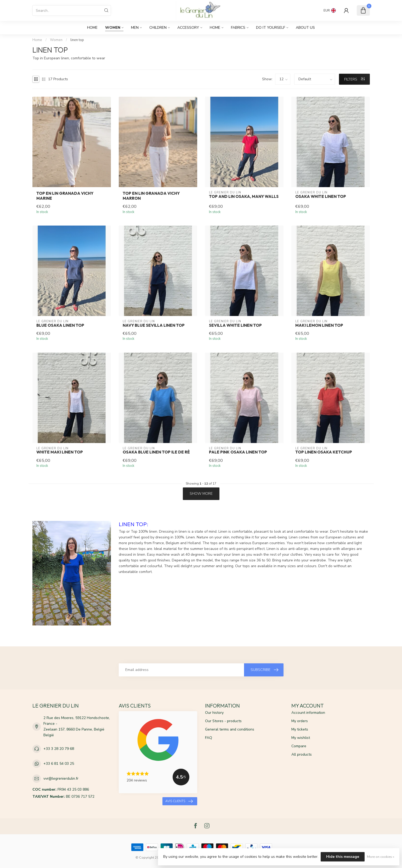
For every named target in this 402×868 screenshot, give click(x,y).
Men (135, 28)
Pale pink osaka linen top (238, 452)
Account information (308, 713)
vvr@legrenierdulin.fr (61, 778)
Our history (214, 713)
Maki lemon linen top (319, 325)
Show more (201, 494)
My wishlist (301, 738)
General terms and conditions (230, 729)
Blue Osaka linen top (60, 325)
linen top (77, 40)
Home (92, 28)
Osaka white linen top (321, 197)
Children (158, 28)
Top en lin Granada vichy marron (151, 196)
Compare (299, 746)
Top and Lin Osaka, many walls (244, 197)
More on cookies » (381, 857)
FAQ (209, 738)
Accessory (188, 28)
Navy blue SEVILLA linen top (154, 325)
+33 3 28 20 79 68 (59, 749)
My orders (300, 721)
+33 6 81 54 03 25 (59, 764)
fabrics (238, 28)
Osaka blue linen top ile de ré (156, 452)
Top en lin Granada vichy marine (65, 196)
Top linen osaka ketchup (324, 452)
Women (113, 28)
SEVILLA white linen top (235, 325)
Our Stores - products (223, 721)
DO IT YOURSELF (271, 28)
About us (305, 28)
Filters (354, 79)
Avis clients (179, 801)
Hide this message (343, 857)
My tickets (300, 729)
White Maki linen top (60, 452)
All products (302, 754)
